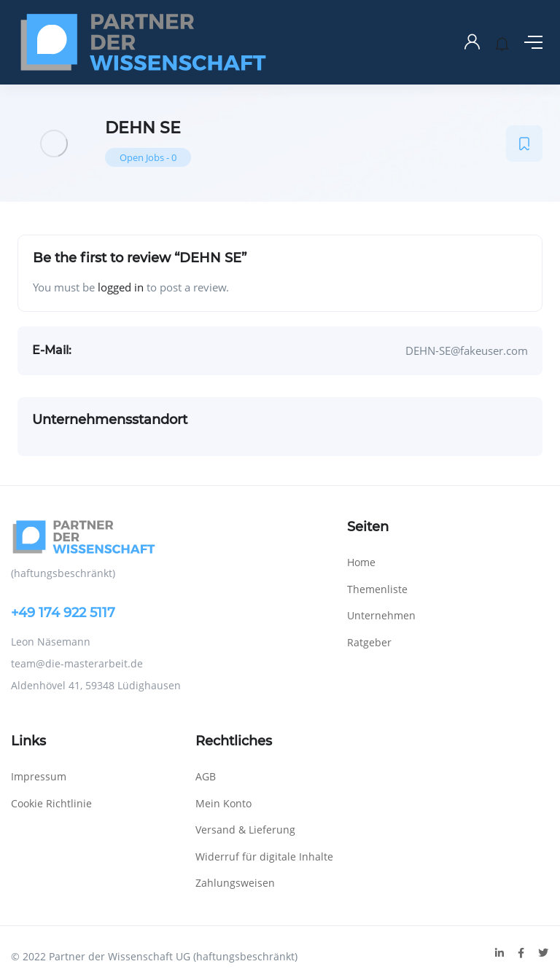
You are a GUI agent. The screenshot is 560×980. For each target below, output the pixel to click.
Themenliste (377, 589)
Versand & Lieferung (245, 830)
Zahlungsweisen (235, 883)
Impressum (39, 776)
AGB (206, 776)
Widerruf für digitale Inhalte (264, 856)
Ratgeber (369, 642)
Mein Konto (223, 803)
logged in (121, 287)
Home (361, 562)
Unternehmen (381, 615)
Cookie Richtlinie (51, 803)
